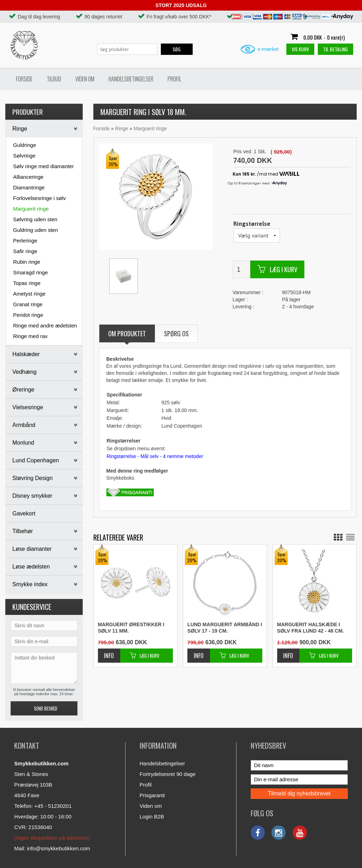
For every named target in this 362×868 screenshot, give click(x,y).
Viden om (85, 79)
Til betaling (335, 49)
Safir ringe (25, 251)
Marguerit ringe (31, 209)
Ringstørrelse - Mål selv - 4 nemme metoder (155, 456)
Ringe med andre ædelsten (45, 325)
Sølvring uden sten (35, 219)
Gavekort (24, 513)
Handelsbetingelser (131, 79)
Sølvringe (24, 156)
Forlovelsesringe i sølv (39, 198)
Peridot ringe (28, 315)
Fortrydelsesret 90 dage (168, 774)
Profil (174, 79)
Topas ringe (27, 283)
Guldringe (25, 145)
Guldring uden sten (36, 230)
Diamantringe (29, 187)
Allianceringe (28, 177)
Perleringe (25, 241)
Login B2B (152, 816)
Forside (24, 79)
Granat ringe (28, 304)
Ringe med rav (30, 336)
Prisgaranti (152, 795)
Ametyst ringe (29, 294)
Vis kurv (300, 49)
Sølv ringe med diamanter (43, 166)
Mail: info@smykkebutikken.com (52, 848)
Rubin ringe (27, 262)
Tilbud (54, 79)
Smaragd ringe (30, 272)
